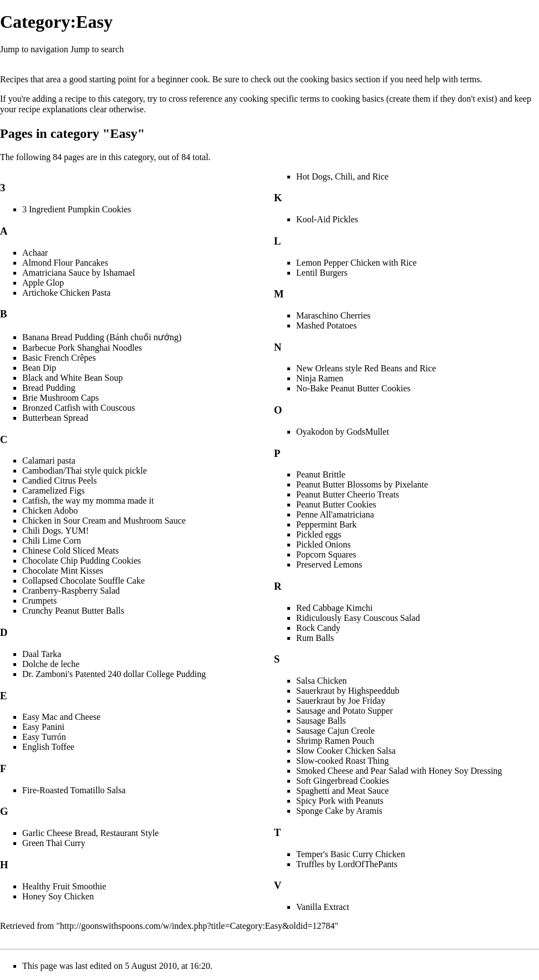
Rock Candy (318, 628)
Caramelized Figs (53, 491)
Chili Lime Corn (52, 541)
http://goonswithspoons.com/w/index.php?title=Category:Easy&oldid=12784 (197, 926)
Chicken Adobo (50, 511)
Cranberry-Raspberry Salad (71, 591)
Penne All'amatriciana (335, 514)
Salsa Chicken (321, 681)
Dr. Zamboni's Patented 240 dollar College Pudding (114, 674)
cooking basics (326, 79)
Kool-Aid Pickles (327, 219)
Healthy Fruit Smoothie (64, 886)
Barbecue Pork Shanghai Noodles (82, 348)
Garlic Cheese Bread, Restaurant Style (91, 833)
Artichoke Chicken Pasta (66, 293)
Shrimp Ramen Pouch (335, 741)
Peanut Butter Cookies (336, 504)
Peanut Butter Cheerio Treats (348, 494)
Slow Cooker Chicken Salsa (346, 751)
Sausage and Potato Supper (345, 711)
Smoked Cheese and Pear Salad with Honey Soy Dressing (399, 771)
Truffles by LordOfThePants (347, 864)
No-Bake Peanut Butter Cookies (353, 388)
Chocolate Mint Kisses (63, 571)
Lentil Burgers (322, 273)
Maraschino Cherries (333, 315)
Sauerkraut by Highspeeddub (348, 691)
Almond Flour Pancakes (65, 263)
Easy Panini (43, 727)
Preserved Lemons (329, 564)
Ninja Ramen (320, 378)
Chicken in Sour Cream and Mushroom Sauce (104, 521)
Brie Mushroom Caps (61, 398)
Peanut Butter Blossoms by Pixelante (362, 484)
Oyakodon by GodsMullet (343, 432)
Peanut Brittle (321, 474)
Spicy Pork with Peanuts (340, 801)
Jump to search (97, 49)
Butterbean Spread (55, 418)
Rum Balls (315, 638)
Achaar (35, 253)
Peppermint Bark (326, 524)
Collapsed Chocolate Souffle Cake (84, 581)
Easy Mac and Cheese (61, 717)
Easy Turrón (44, 737)
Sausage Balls (321, 721)
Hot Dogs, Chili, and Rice (342, 176)
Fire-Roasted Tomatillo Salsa (74, 790)
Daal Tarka (42, 654)
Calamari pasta (49, 461)
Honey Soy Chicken (58, 896)
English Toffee (48, 747)
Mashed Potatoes (326, 325)
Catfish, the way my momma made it (88, 501)
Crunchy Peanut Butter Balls (73, 611)
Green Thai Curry (54, 843)
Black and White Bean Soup (73, 378)
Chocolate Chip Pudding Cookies (82, 561)
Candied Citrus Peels (59, 481)
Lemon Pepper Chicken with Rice (356, 263)
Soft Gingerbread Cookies (343, 781)
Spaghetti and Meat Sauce (343, 791)
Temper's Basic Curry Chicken (351, 854)
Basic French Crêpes (59, 358)
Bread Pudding (49, 388)
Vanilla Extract (323, 907)
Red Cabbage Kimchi (335, 608)
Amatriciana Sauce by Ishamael (79, 273)
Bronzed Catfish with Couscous (79, 408)
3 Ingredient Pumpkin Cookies (77, 209)
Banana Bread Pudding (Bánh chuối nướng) (102, 337)
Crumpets (39, 601)
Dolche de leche (51, 664)
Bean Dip (39, 368)
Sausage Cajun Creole (335, 731)
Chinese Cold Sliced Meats (71, 551)
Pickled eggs (319, 534)
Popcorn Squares (326, 554)
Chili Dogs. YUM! (56, 531)
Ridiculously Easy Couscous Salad (358, 618)
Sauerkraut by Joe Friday (341, 701)
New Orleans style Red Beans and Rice (366, 368)
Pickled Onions (323, 544)
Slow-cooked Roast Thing (343, 761)
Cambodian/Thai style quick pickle (84, 471)
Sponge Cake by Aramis (339, 811)
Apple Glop (43, 283)
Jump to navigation (34, 49)
